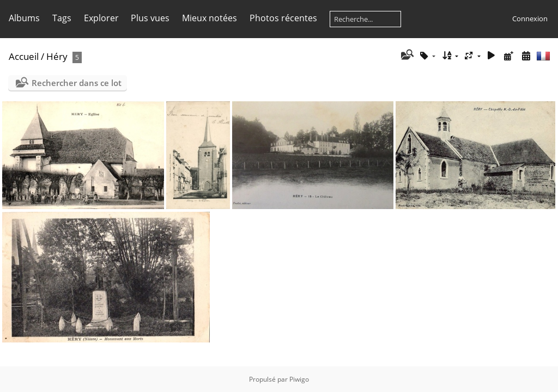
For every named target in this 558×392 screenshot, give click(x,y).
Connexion (530, 19)
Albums (24, 18)
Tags (62, 18)
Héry (57, 56)
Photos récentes (283, 18)
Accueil (24, 56)
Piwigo (299, 379)
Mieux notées (210, 18)
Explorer (101, 18)
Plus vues (150, 18)
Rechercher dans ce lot (77, 83)
